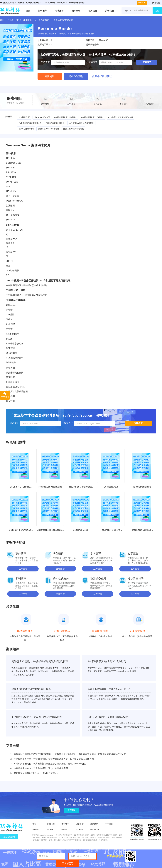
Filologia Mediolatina (141, 487)
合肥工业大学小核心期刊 (48, 129)
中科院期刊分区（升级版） (93, 117)
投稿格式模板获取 (102, 76)
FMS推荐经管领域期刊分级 (30, 123)
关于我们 (109, 11)
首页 (28, 11)
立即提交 (67, 863)
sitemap (64, 829)
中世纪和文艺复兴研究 (63, 20)
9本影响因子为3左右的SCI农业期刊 (107, 661)
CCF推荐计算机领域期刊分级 (121, 117)
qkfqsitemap (95, 829)
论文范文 (65, 824)
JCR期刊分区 (29, 20)
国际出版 (76, 11)
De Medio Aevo (111, 487)
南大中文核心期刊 (26, 129)
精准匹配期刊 (76, 76)
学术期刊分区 (13, 20)
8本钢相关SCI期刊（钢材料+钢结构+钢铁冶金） (37, 717)
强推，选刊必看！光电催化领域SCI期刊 (109, 717)
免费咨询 (50, 76)
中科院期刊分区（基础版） (66, 117)
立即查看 (23, 569)
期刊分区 (36, 829)
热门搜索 (50, 829)
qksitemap (80, 829)
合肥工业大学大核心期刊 (73, 129)
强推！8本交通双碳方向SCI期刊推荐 (31, 689)
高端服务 (59, 11)
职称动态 (93, 11)
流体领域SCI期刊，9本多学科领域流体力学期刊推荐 (40, 661)
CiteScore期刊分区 (42, 117)
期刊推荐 (43, 11)
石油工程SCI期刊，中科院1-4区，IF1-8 (109, 689)
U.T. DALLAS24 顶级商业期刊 (81, 123)
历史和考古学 (44, 20)
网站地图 (156, 3)
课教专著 (80, 824)
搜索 (157, 11)
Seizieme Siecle (81, 530)
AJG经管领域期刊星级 (55, 123)
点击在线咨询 (9, 837)
